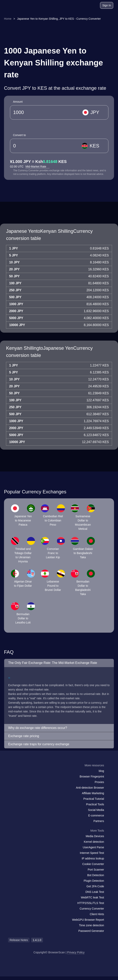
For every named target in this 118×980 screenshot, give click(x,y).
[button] (59, 663)
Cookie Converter (93, 864)
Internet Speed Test (92, 853)
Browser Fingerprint (92, 776)
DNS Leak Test (95, 892)
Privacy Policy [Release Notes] (76, 952)
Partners (99, 821)
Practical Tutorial (94, 799)
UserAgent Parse (93, 847)
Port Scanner (96, 870)
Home (8, 19)
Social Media (96, 810)
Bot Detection (96, 875)
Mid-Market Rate (37, 167)
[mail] (12, 773)
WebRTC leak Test (92, 897)
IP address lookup (93, 858)
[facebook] (21, 773)
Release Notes (19, 940)
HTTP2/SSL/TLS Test (91, 903)
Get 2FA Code (95, 886)
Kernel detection (94, 842)
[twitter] (29, 773)
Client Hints (97, 914)
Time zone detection (91, 925)
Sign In (107, 5)
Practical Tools (95, 804)
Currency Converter (92, 909)
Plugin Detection (94, 881)
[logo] (14, 5)
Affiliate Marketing (93, 793)
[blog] (81, 6)
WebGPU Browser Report (88, 920)
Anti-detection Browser (90, 788)
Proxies (99, 782)
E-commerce (96, 815)
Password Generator (91, 931)
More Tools (97, 831)
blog (101, 771)
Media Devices (95, 836)
